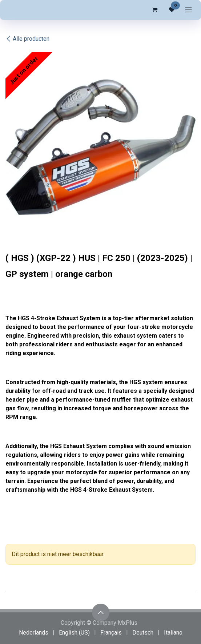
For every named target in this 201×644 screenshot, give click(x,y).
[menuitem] (34, 633)
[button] (101, 612)
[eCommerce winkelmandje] (154, 10)
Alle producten (27, 39)
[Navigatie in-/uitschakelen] (188, 10)
